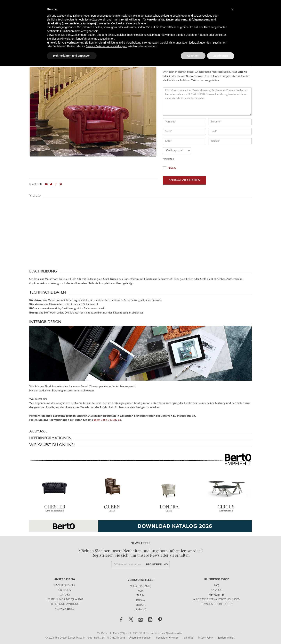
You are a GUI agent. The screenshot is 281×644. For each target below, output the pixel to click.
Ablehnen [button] (193, 56)
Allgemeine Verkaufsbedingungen (217, 600)
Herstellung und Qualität (64, 600)
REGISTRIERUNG (157, 565)
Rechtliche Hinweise (167, 638)
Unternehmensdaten (140, 638)
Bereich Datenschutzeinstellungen (106, 46)
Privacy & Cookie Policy (217, 604)
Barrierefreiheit (226, 638)
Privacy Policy (205, 638)
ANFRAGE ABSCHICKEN (184, 180)
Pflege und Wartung (64, 604)
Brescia (141, 605)
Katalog (217, 590)
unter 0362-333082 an (107, 420)
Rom (141, 591)
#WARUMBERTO (64, 609)
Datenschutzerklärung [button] (158, 16)
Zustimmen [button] (221, 56)
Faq (217, 585)
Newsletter (217, 595)
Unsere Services (64, 585)
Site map (188, 638)
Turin (140, 596)
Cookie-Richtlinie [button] (121, 23)
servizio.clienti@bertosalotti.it (167, 633)
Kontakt (64, 595)
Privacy (172, 168)
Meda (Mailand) (140, 586)
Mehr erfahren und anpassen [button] (72, 56)
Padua (140, 600)
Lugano (140, 610)
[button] (140, 195)
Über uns (64, 590)
